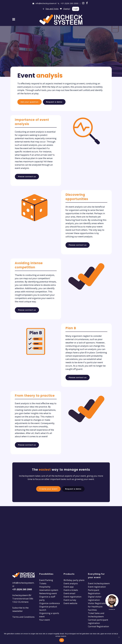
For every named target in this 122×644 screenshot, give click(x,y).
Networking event (48, 593)
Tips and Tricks (52, 9)
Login (76, 9)
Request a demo (54, 102)
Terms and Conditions (23, 617)
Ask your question (30, 102)
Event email (69, 593)
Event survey (70, 600)
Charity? (67, 9)
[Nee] (119, 637)
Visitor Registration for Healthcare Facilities (98, 607)
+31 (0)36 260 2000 (70, 3)
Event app (69, 587)
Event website (70, 603)
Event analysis (71, 583)
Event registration (72, 597)
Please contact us (27, 177)
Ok (62, 640)
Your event (44, 620)
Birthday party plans (74, 580)
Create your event (48, 489)
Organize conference (50, 603)
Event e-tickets (71, 590)
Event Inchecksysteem (99, 583)
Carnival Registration (98, 626)
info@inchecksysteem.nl (46, 3)
